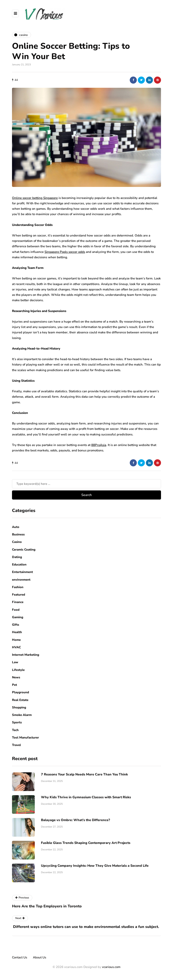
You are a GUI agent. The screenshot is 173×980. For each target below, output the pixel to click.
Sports (17, 722)
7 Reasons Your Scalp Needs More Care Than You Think (84, 774)
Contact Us (20, 957)
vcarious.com (111, 967)
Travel (16, 745)
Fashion (18, 587)
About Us (40, 957)
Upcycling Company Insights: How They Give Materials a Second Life (95, 866)
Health (17, 632)
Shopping (19, 707)
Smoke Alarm (22, 715)
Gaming (18, 617)
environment (21, 580)
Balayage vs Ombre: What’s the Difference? (75, 820)
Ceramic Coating (24, 550)
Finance (18, 602)
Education (19, 564)
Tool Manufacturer (25, 737)
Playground (20, 692)
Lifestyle (18, 670)
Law (15, 662)
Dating (17, 557)
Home (16, 640)
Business (18, 534)
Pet (14, 685)
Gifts (16, 625)
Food (16, 610)
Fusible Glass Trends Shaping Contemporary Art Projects (86, 843)
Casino (17, 542)
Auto (16, 527)
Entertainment (22, 572)
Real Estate (20, 700)
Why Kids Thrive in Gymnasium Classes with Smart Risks (86, 797)
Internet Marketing (26, 655)
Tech (15, 730)
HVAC (16, 647)
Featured (19, 595)
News (16, 677)
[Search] (86, 484)
